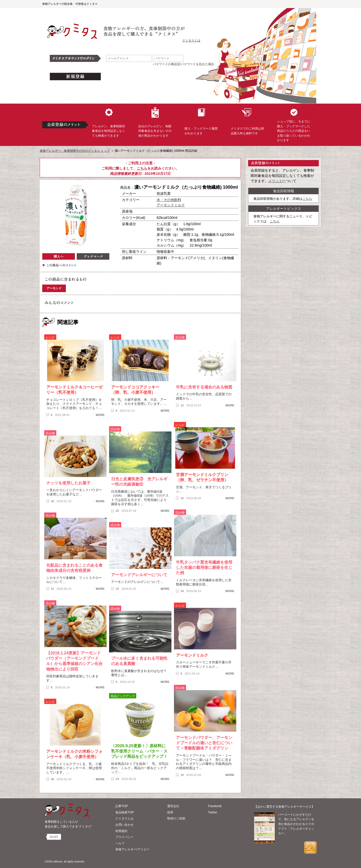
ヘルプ (120, 843)
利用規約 (121, 831)
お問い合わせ (124, 825)
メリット (275, 181)
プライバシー (124, 837)
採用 (170, 812)
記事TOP (122, 806)
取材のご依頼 (176, 818)
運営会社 (173, 806)
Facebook (215, 806)
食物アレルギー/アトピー (132, 849)
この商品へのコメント (59, 265)
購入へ (59, 256)
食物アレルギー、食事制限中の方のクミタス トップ (75, 151)
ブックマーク (93, 256)
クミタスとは (191, 41)
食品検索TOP (125, 812)
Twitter (213, 812)
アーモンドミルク (171, 205)
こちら (142, 168)
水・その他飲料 (169, 200)
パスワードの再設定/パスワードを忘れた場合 (183, 64)
